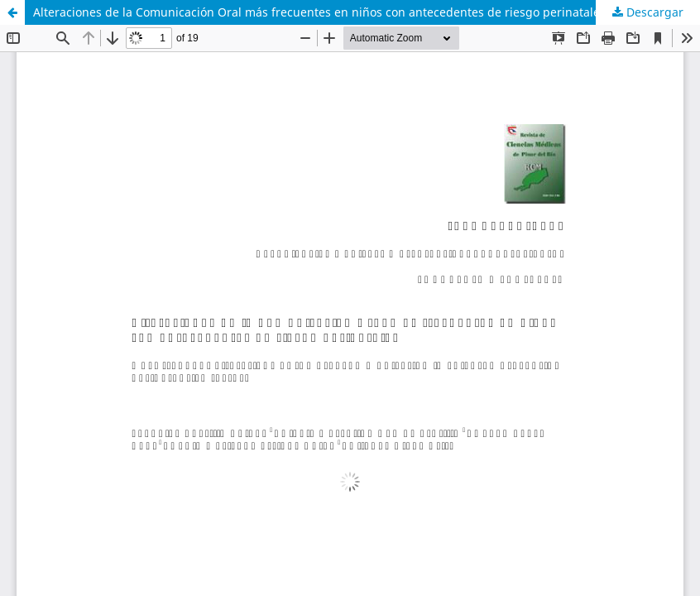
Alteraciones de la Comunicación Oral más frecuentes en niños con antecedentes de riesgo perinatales (319, 12)
